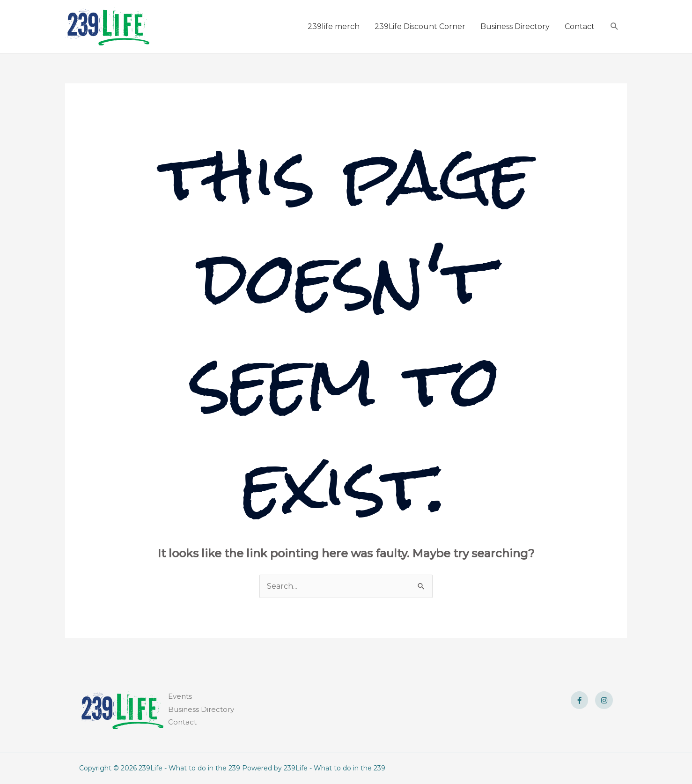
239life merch (334, 26)
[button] (615, 26)
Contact (580, 26)
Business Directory (515, 26)
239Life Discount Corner (420, 26)
